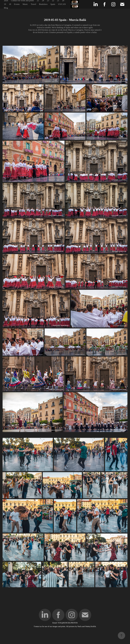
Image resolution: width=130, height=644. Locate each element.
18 (10, 4)
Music (25, 4)
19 (5, 4)
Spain (53, 4)
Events (17, 4)
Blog (6, 8)
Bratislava (43, 4)
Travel (33, 4)
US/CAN (62, 4)
